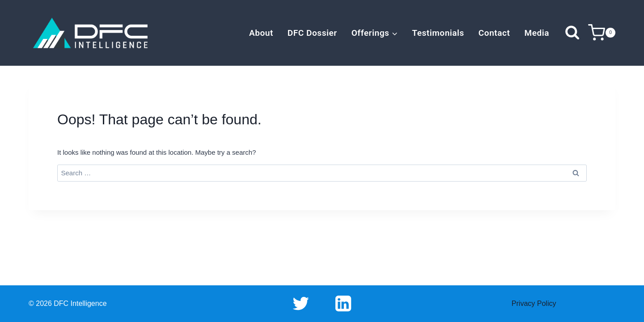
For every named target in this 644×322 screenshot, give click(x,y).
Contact (494, 33)
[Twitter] (301, 304)
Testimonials (438, 33)
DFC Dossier (312, 33)
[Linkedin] (343, 304)
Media (537, 33)
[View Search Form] (572, 33)
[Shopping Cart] (602, 33)
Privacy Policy (534, 303)
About (261, 33)
